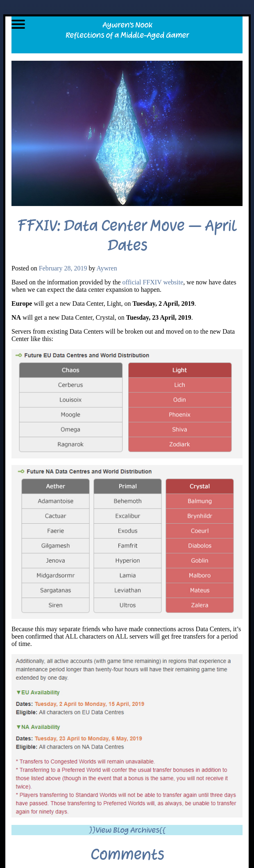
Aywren (107, 268)
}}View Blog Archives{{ (127, 830)
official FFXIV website (153, 282)
